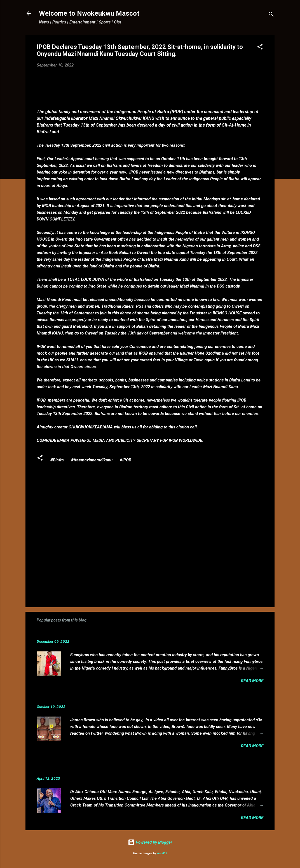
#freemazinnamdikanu (92, 460)
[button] (260, 48)
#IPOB (126, 460)
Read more (252, 681)
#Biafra (57, 460)
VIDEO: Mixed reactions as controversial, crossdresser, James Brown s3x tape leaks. (134, 698)
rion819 (162, 853)
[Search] (271, 15)
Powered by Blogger (150, 842)
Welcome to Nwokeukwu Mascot (89, 13)
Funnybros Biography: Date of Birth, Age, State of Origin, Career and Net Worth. (128, 633)
